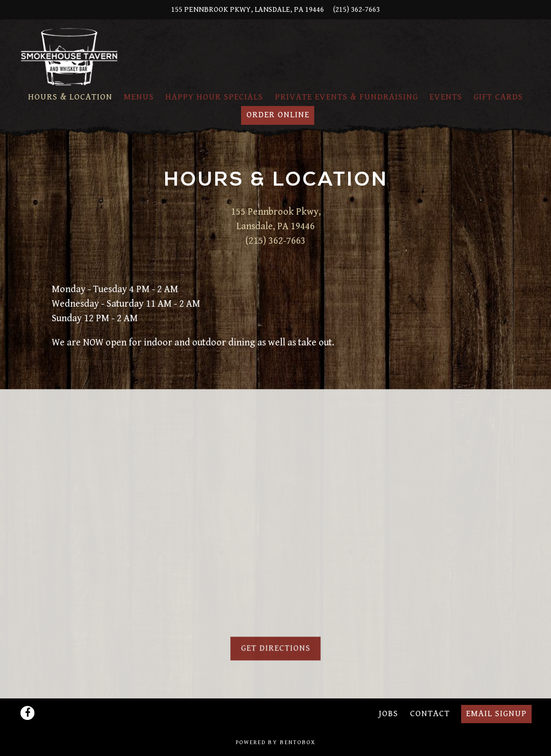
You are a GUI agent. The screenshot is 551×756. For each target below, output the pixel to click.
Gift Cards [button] (498, 97)
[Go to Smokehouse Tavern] (248, 10)
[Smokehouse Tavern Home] (69, 56)
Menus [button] (139, 97)
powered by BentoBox (276, 743)
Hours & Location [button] (70, 97)
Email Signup (496, 714)
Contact (430, 714)
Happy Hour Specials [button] (214, 97)
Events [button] (446, 97)
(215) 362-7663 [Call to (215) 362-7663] (356, 9)
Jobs (388, 714)
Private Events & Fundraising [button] (347, 97)
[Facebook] (27, 713)
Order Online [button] (278, 115)
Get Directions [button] (276, 651)
